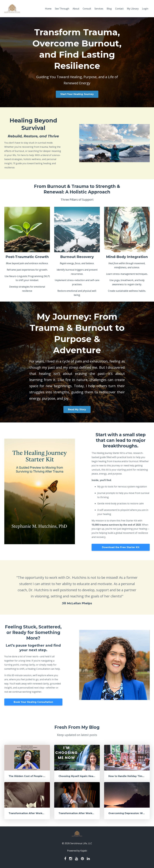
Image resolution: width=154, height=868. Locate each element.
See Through (62, 9)
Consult (87, 9)
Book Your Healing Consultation (33, 702)
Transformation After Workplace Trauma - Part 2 (39, 813)
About (76, 9)
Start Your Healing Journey (77, 94)
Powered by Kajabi (77, 851)
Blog (109, 9)
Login (145, 9)
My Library (133, 9)
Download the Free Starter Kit (121, 547)
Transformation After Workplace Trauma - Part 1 (88, 813)
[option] (77, 587)
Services (99, 9)
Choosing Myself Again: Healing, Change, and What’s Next (95, 776)
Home (48, 9)
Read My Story (77, 409)
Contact (119, 9)
